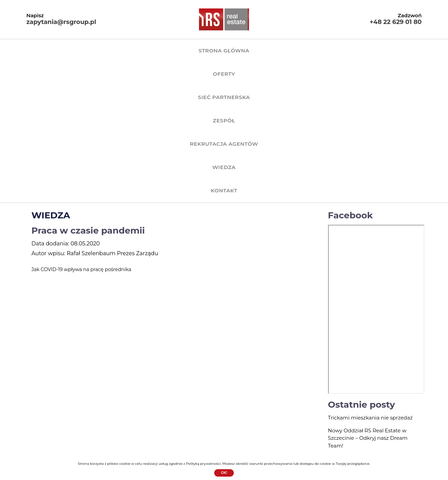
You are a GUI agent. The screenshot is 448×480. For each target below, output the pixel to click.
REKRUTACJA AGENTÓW (286, 51)
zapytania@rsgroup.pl (61, 22)
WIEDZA (345, 51)
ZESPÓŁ (227, 51)
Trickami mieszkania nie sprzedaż (370, 278)
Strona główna (76, 51)
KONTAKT (384, 51)
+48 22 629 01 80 (396, 22)
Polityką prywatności (203, 464)
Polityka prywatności (254, 438)
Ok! (224, 473)
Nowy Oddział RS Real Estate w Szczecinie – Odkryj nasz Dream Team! (368, 298)
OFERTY (126, 51)
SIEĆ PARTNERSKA (177, 51)
